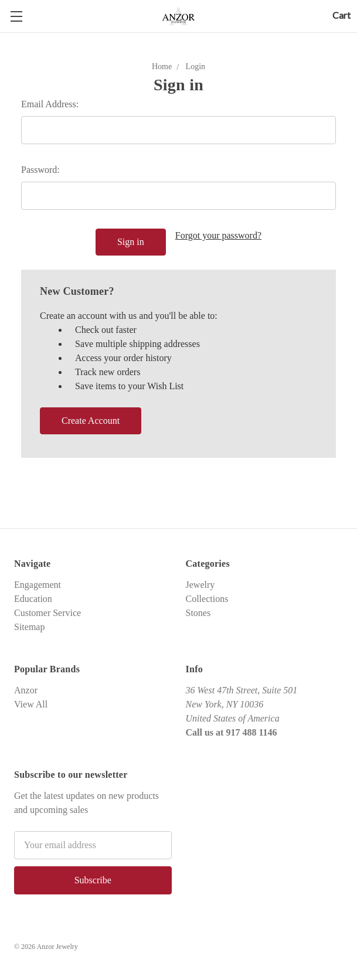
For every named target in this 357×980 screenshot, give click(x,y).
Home (162, 67)
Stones (198, 613)
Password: (40, 170)
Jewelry (200, 585)
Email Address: (50, 104)
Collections (207, 599)
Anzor (26, 690)
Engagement (38, 585)
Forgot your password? (218, 235)
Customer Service (47, 613)
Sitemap (29, 627)
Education (33, 599)
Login (195, 67)
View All (31, 704)
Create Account (91, 421)
